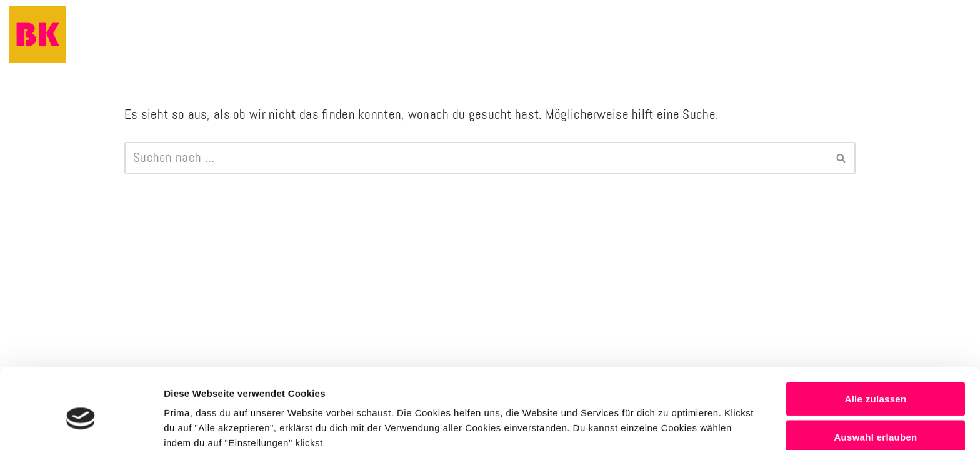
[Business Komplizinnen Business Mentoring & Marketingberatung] (37, 34)
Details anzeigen (670, 425)
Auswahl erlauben (875, 380)
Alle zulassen (876, 341)
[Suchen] (476, 158)
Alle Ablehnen (875, 418)
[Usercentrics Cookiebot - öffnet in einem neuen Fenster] (81, 426)
